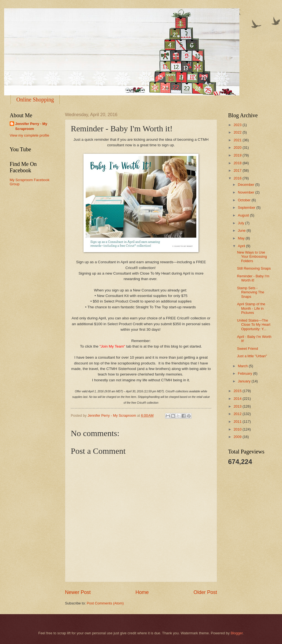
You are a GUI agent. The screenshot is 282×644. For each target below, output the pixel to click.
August (244, 215)
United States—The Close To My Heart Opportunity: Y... (254, 325)
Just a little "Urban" (252, 356)
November (246, 192)
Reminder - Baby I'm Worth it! (253, 278)
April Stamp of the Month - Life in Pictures (251, 308)
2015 (238, 391)
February (245, 373)
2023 (238, 125)
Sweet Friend (247, 349)
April (242, 246)
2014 (238, 399)
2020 (238, 148)
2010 (238, 429)
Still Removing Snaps (254, 268)
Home (142, 592)
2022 (238, 132)
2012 (238, 414)
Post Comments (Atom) (105, 603)
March (243, 366)
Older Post (205, 592)
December (246, 185)
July (241, 223)
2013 (238, 406)
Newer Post (78, 592)
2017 (238, 170)
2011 (238, 422)
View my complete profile (29, 135)
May (242, 238)
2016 (238, 178)
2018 (238, 163)
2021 (238, 140)
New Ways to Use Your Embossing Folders (252, 257)
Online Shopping (35, 100)
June (242, 230)
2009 (238, 437)
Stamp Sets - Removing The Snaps (251, 292)
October (245, 200)
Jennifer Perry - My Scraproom (31, 126)
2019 (238, 155)
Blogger (237, 633)
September (247, 208)
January (245, 381)
